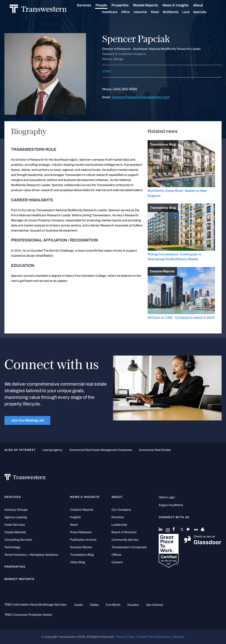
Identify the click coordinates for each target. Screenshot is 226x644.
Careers (117, 562)
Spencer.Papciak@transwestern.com (141, 97)
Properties (125, 5)
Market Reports (151, 5)
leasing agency (53, 450)
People (106, 5)
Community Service (125, 540)
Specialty (205, 12)
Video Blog (77, 562)
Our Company (121, 510)
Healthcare (115, 12)
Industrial (145, 12)
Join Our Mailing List (27, 420)
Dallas (94, 605)
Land (191, 12)
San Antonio (155, 605)
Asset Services (15, 525)
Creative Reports (82, 510)
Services (89, 5)
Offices (116, 555)
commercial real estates (155, 450)
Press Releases (81, 532)
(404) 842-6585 (125, 89)
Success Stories (81, 547)
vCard (106, 71)
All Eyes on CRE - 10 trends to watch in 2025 (181, 318)
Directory (118, 517)
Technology (12, 547)
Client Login (167, 497)
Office (131, 12)
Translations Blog (82, 555)
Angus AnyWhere (171, 505)
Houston (133, 605)
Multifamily (176, 12)
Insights (75, 517)
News (74, 525)
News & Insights (181, 5)
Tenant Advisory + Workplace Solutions (31, 555)
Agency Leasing (16, 517)
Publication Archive (83, 540)
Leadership (119, 525)
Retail (160, 12)
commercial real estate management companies (101, 450)
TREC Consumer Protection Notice (28, 615)
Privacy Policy (125, 637)
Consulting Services (18, 540)
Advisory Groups (16, 510)
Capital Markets (15, 532)
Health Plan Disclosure (154, 637)
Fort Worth (113, 605)
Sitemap (178, 637)
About (203, 5)
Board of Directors (124, 532)
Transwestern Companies (129, 547)
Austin (79, 605)
